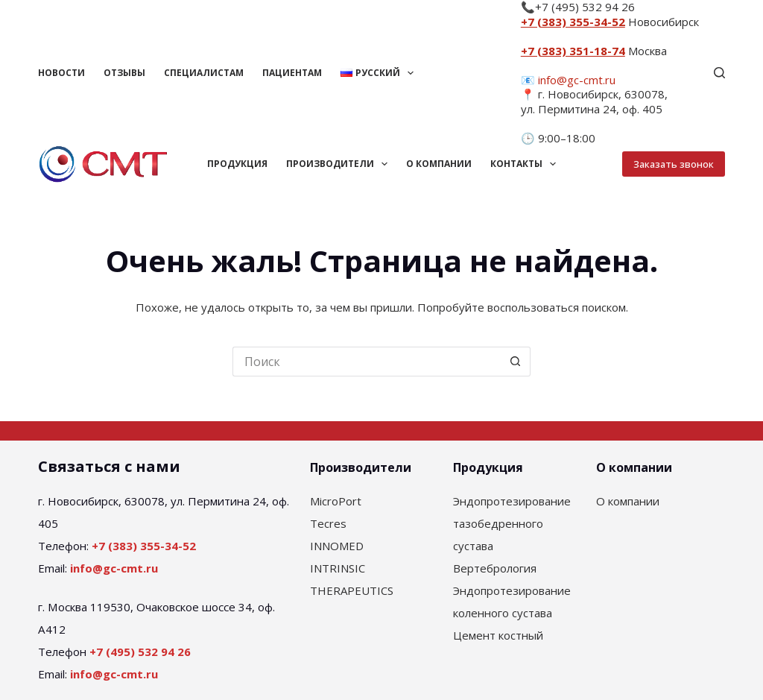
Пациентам (292, 73)
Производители (340, 164)
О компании (439, 164)
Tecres (328, 523)
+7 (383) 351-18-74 (573, 51)
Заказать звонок (674, 164)
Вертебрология (495, 568)
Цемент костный (498, 635)
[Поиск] (719, 73)
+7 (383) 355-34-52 (573, 22)
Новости (61, 73)
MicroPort (336, 501)
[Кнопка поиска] (516, 362)
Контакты (526, 164)
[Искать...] (367, 362)
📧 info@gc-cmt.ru (568, 80)
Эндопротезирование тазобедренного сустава (512, 523)
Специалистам (204, 73)
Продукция (237, 164)
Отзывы (124, 73)
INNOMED (337, 546)
